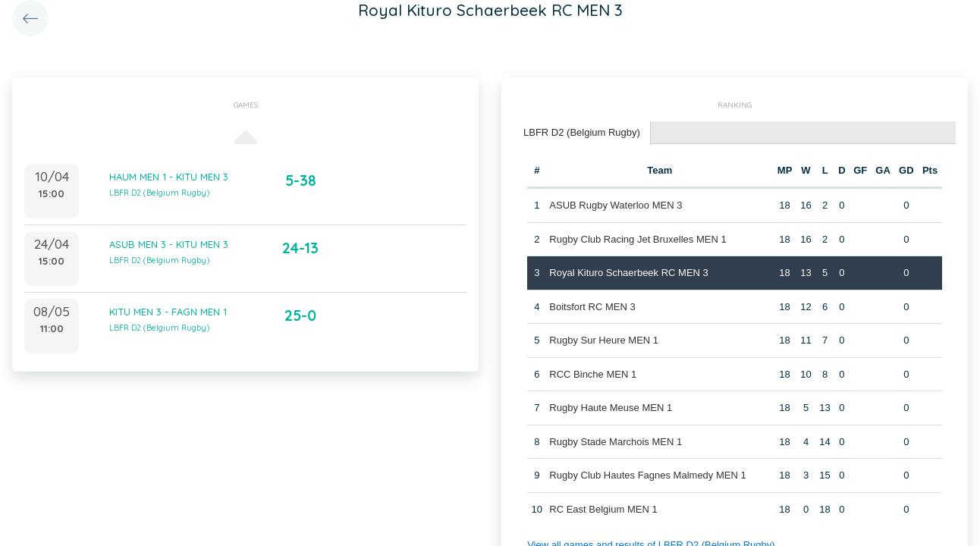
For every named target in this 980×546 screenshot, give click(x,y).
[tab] (582, 133)
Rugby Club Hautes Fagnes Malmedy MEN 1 (647, 475)
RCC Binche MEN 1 (593, 374)
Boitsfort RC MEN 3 (592, 307)
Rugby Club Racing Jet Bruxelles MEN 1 (638, 239)
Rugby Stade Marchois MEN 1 (616, 442)
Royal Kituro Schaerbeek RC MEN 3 (629, 273)
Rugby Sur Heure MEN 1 (604, 340)
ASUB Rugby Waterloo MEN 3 (616, 205)
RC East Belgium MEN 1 (603, 509)
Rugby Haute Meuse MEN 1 (611, 408)
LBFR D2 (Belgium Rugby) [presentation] (582, 132)
